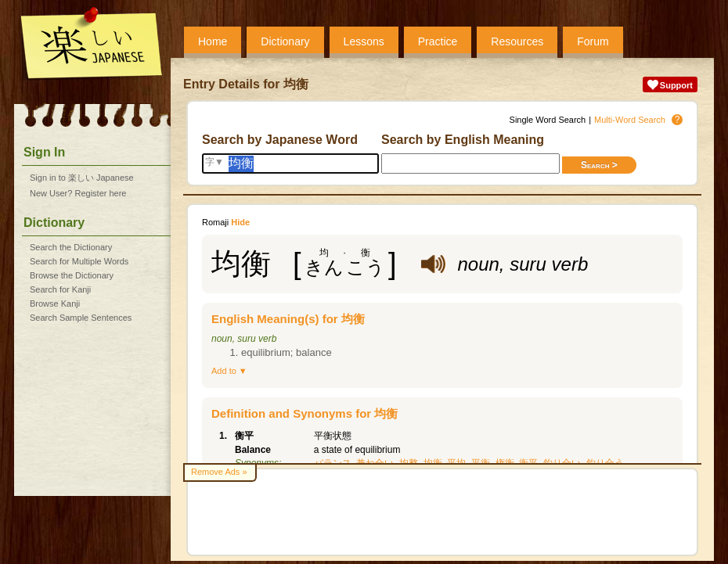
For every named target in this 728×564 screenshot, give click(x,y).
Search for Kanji (60, 289)
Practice (438, 41)
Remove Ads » (219, 472)
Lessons (364, 41)
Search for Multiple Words (79, 261)
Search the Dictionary (71, 247)
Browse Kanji (55, 304)
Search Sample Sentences (81, 318)
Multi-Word (630, 120)
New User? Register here (78, 193)
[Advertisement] (442, 512)
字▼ (214, 162)
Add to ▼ (229, 371)
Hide (240, 222)
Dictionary (285, 41)
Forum (593, 41)
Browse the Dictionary (72, 275)
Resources (517, 41)
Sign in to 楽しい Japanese (82, 178)
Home (213, 41)
